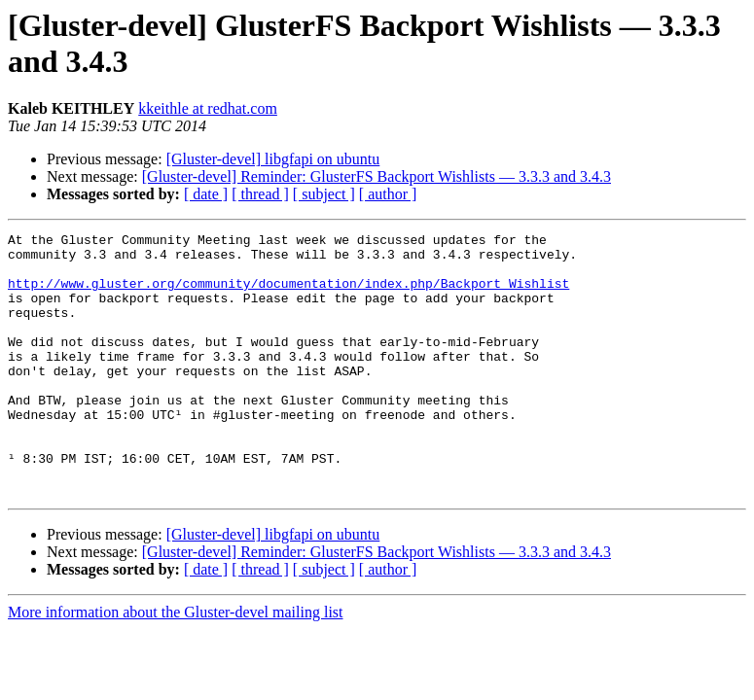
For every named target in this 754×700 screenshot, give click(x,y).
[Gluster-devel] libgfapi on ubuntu (273, 159)
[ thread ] (260, 194)
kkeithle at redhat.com (208, 108)
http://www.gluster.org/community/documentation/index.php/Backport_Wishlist (288, 295)
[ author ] (388, 194)
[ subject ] (324, 194)
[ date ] (206, 194)
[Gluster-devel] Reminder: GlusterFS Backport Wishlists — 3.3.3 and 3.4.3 (377, 176)
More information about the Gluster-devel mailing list (176, 665)
